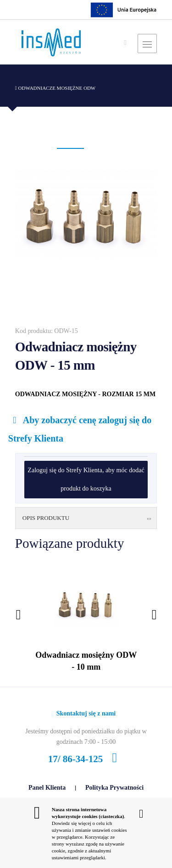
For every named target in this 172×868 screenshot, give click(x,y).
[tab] (86, 518)
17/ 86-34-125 (86, 759)
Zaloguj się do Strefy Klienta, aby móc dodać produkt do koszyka (86, 479)
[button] (70, 148)
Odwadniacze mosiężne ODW (55, 88)
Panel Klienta (47, 788)
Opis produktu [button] (88, 518)
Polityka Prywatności (114, 788)
